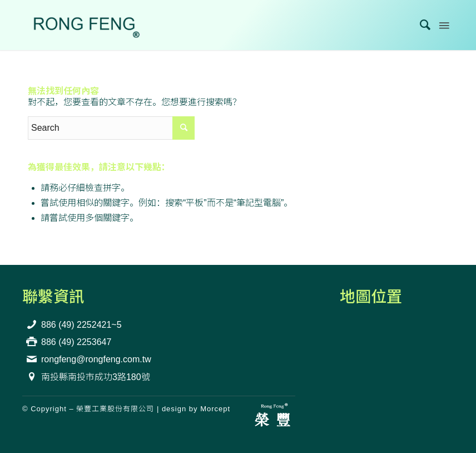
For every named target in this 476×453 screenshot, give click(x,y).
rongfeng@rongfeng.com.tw (96, 359)
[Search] (420, 25)
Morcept (215, 409)
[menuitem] (420, 25)
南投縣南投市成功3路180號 (96, 377)
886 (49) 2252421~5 (81, 325)
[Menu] (443, 25)
